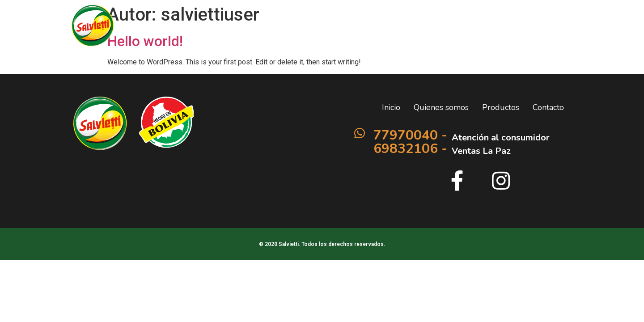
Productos (442, 27)
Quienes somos (382, 27)
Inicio (332, 27)
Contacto (489, 27)
